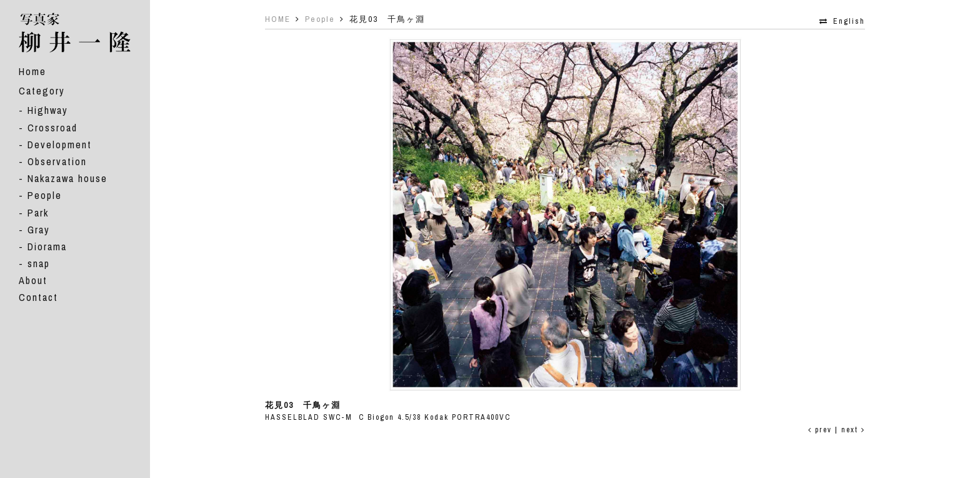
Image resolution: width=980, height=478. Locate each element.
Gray (39, 230)
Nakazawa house (67, 178)
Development (60, 145)
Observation (57, 161)
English (849, 21)
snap (39, 263)
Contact (38, 297)
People (45, 195)
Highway (48, 110)
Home (32, 71)
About (33, 280)
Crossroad (52, 128)
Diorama (47, 247)
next (853, 430)
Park (38, 213)
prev (820, 430)
